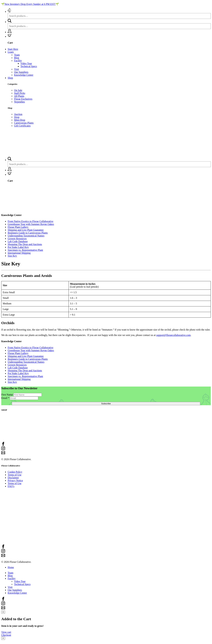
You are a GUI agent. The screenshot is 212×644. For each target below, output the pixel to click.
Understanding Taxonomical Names (26, 236)
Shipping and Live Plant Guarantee (26, 230)
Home (11, 567)
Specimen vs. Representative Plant (25, 250)
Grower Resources (17, 239)
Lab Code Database (18, 241)
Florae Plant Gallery (18, 227)
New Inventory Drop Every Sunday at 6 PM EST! (30, 4)
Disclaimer (13, 478)
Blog (17, 58)
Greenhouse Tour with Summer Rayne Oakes (31, 224)
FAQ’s (11, 486)
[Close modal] (3, 612)
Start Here (13, 49)
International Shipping (19, 253)
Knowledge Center (24, 75)
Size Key (12, 256)
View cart (6, 632)
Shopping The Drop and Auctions (25, 244)
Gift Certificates (22, 126)
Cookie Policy (15, 472)
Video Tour (26, 63)
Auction (18, 114)
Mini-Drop (20, 120)
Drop (17, 117)
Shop (10, 78)
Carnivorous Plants (24, 123)
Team (17, 55)
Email (6, 398)
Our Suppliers (21, 72)
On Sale (18, 90)
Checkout (6, 635)
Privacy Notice (15, 480)
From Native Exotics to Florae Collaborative (31, 221)
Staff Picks (20, 93)
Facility (18, 61)
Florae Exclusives (23, 99)
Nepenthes (19, 102)
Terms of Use (15, 475)
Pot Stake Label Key (18, 247)
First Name (7, 395)
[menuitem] (109, 13)
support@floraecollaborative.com (173, 335)
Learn (11, 52)
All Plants (19, 96)
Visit (16, 69)
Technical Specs (29, 66)
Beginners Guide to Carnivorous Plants (28, 233)
